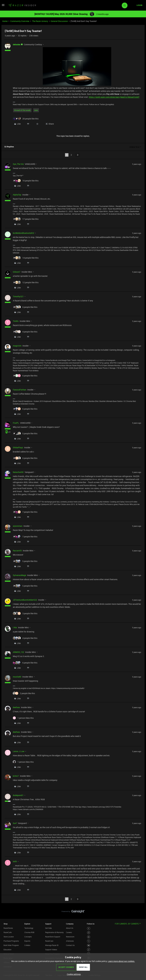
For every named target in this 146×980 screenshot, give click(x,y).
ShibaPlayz (18, 447)
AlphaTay (17, 195)
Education (7, 950)
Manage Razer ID (52, 945)
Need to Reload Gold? (130, 97)
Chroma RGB (29, 932)
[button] (3, 6)
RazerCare (49, 941)
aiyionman (18, 526)
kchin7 (16, 776)
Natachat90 (18, 472)
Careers (69, 932)
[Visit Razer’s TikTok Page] (89, 950)
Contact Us (70, 945)
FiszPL (16, 423)
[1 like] (23, 718)
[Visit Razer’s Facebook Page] (89, 929)
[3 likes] (25, 613)
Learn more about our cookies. (121, 961)
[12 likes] (26, 282)
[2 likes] (24, 693)
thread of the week (22, 110)
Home (5, 21)
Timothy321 (18, 296)
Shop (6, 924)
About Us (70, 928)
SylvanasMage (19, 575)
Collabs (27, 945)
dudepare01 (18, 795)
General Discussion (59, 21)
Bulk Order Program (11, 945)
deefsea (16, 707)
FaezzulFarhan (20, 390)
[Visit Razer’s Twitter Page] (89, 941)
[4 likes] (25, 332)
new (36, 110)
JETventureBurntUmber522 (25, 600)
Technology (29, 928)
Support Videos (51, 950)
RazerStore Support (53, 937)
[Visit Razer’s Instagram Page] (89, 933)
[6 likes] (25, 307)
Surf (15, 823)
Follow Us (91, 924)
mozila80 (17, 677)
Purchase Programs (11, 941)
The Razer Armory (40, 21)
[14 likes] (26, 258)
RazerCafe (8, 932)
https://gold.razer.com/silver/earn (104, 97)
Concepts (28, 937)
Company (70, 924)
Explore (27, 924)
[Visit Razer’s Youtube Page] (89, 945)
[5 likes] (25, 433)
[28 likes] (26, 119)
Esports (27, 941)
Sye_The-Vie (18, 164)
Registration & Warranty (54, 932)
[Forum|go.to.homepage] (22, 5)
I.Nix (15, 627)
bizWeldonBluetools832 (24, 233)
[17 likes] (26, 219)
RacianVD (17, 551)
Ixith (15, 861)
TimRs (16, 321)
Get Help (48, 928)
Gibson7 (17, 272)
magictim (17, 346)
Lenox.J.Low (19, 751)
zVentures (70, 941)
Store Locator (9, 937)
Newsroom (70, 937)
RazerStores (8, 928)
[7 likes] (25, 512)
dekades (17, 44)
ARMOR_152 (18, 652)
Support (48, 924)
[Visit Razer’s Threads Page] (89, 937)
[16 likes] (26, 181)
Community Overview (20, 21)
